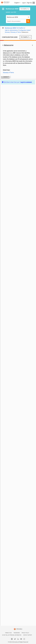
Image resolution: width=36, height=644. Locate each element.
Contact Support (28, 635)
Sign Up (29, 3)
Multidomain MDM (12, 9)
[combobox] (16, 21)
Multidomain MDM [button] (12, 17)
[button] (18, 3)
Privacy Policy (25, 633)
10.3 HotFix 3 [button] (25, 9)
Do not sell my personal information (12, 635)
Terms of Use (8, 633)
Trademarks (17, 633)
